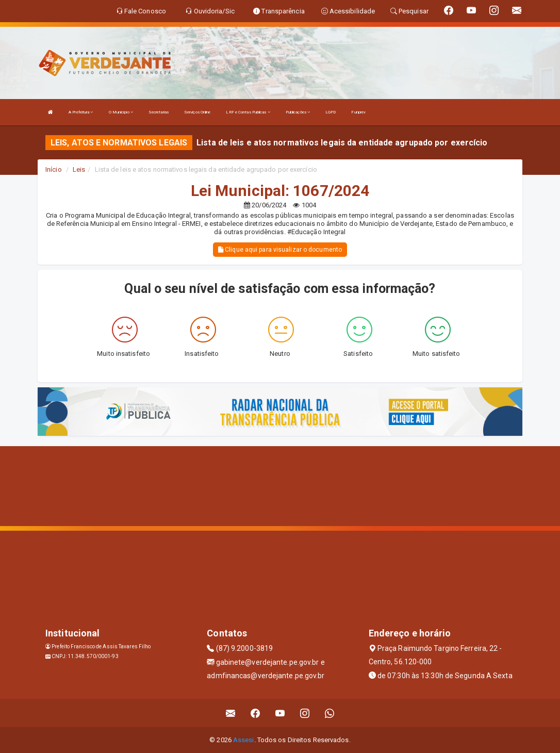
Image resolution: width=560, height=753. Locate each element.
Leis (79, 169)
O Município (121, 112)
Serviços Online (197, 112)
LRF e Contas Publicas (248, 112)
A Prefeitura (81, 112)
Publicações (298, 112)
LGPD (331, 112)
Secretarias (159, 112)
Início (54, 169)
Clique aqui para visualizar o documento (280, 250)
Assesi (244, 740)
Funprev (358, 112)
